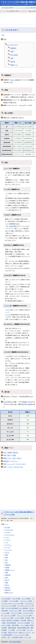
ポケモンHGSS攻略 (11, 608)
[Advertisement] (18, 19)
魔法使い (16, 452)
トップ (3, 11)
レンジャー (11, 464)
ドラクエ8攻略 (26, 599)
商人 (15, 458)
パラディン (14, 461)
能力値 (13, 62)
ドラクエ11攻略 (13, 601)
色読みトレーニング (25, 632)
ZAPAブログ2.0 (13, 632)
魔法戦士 (6, 461)
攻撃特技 (8, 565)
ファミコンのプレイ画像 (21, 635)
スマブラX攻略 (19, 618)
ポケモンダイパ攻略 (15, 611)
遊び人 (19, 458)
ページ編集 (28, 11)
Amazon (4, 637)
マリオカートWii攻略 (23, 623)
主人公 (7, 553)
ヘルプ (21, 11)
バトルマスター (11, 30)
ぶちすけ (8, 532)
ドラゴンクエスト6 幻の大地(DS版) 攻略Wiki (18, 2)
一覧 (7, 11)
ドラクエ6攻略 (6, 599)
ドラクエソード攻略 (26, 601)
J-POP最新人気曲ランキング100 (21, 637)
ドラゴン (27, 146)
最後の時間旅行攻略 (23, 628)
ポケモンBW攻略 (23, 608)
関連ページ (14, 65)
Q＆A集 (8, 527)
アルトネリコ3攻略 (10, 616)
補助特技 (8, 575)
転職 (5, 39)
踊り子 (10, 455)
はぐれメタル (19, 467)
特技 (12, 58)
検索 (17, 11)
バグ (7, 542)
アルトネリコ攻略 (16, 613)
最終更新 (12, 11)
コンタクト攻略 (21, 630)
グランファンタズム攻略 (24, 616)
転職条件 (13, 48)
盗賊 (14, 455)
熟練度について (10, 570)
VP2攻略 (28, 618)
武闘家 (17, 80)
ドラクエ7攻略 (16, 599)
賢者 (5, 464)
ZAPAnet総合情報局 (7, 8)
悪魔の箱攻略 (12, 628)
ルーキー (8, 547)
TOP (3, 35)
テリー (7, 537)
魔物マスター (8, 458)
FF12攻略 (23, 620)
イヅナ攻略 (11, 630)
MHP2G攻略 (15, 625)
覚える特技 (14, 55)
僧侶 (5, 455)
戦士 (12, 80)
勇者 (5, 467)
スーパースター (21, 464)
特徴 (12, 51)
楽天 (9, 637)
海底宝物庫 (13, 226)
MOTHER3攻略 (11, 623)
